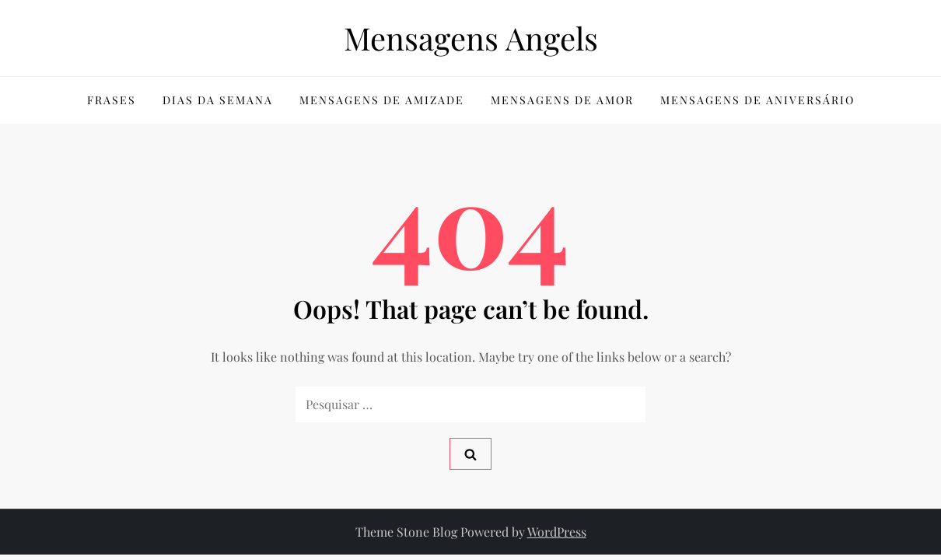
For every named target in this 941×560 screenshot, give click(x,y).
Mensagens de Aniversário (757, 100)
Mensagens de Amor (562, 100)
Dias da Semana (218, 100)
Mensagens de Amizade (382, 100)
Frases (112, 100)
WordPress (557, 532)
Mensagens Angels (471, 38)
